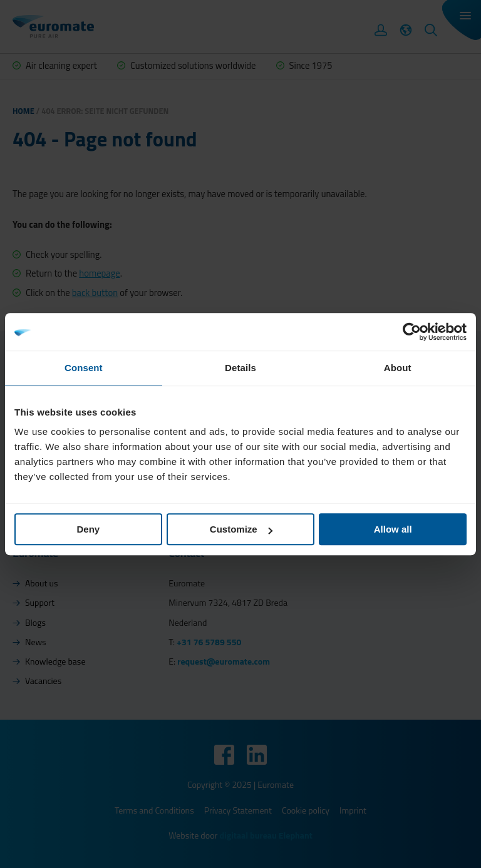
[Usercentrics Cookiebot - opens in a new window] (412, 332)
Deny (88, 529)
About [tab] (398, 368)
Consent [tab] (84, 368)
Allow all (393, 529)
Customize (241, 529)
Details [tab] (240, 368)
